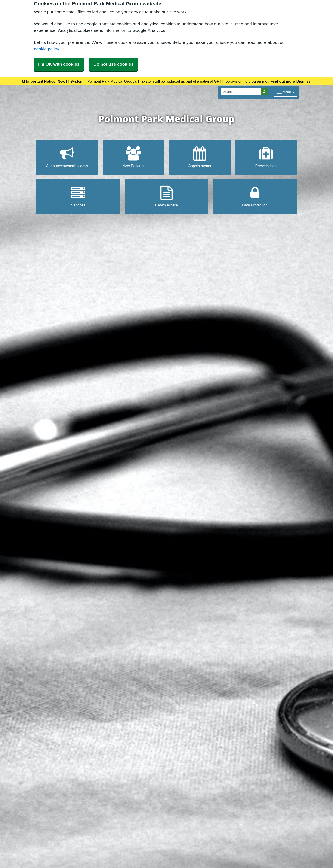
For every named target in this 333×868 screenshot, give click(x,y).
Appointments (200, 157)
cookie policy (46, 49)
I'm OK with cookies (59, 64)
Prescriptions (266, 157)
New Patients (133, 157)
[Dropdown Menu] (285, 92)
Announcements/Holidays (67, 157)
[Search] (241, 92)
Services (78, 196)
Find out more (283, 81)
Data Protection (255, 196)
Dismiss (304, 81)
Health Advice (166, 196)
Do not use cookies (113, 64)
